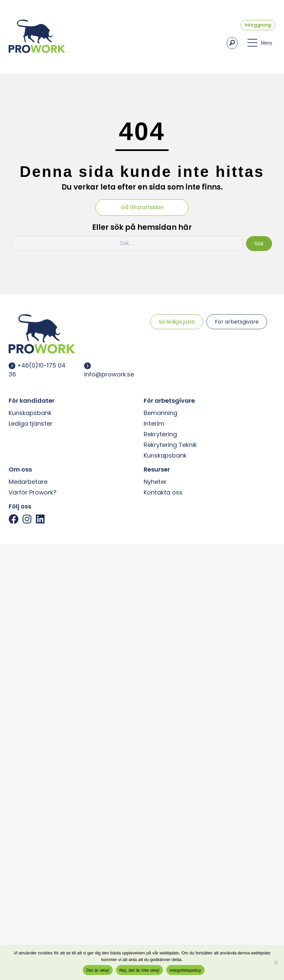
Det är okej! (98, 970)
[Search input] (128, 243)
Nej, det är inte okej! (140, 970)
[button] (232, 43)
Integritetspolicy (185, 970)
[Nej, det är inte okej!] (276, 962)
